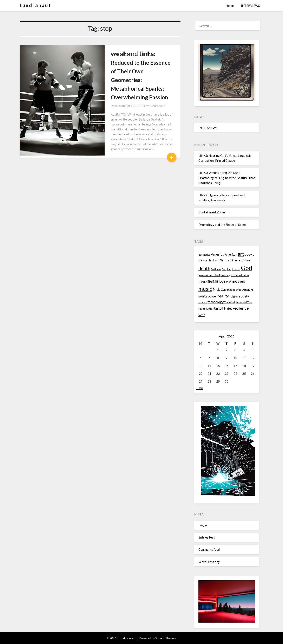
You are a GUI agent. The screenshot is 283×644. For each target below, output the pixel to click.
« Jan (200, 388)
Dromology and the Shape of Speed (222, 225)
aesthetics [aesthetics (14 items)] (204, 255)
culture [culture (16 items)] (245, 260)
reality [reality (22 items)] (223, 296)
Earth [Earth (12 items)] (214, 269)
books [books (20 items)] (249, 254)
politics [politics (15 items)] (203, 296)
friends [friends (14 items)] (236, 269)
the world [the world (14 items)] (241, 302)
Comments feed (209, 549)
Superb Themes (166, 638)
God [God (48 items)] (246, 268)
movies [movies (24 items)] (238, 281)
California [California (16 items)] (205, 260)
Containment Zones (212, 212)
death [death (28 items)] (204, 268)
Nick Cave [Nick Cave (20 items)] (221, 289)
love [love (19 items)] (222, 281)
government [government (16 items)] (207, 275)
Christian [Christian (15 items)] (225, 260)
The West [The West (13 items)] (230, 302)
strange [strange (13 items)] (203, 302)
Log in (203, 525)
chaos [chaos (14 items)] (215, 260)
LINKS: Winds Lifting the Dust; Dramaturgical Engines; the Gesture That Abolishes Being (227, 178)
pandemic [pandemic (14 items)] (235, 290)
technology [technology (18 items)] (216, 302)
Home (230, 6)
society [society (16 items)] (244, 296)
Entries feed (207, 537)
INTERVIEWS (250, 6)
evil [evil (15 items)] (219, 269)
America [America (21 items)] (218, 254)
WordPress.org (209, 562)
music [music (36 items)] (205, 289)
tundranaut (137, 88)
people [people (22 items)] (248, 289)
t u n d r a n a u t (35, 5)
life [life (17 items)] (210, 281)
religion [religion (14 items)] (234, 296)
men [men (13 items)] (229, 282)
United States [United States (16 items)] (223, 309)
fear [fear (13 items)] (224, 269)
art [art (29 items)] (241, 254)
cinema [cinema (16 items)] (235, 260)
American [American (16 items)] (231, 255)
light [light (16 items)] (215, 282)
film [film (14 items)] (229, 269)
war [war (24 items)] (202, 315)
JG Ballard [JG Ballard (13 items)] (236, 275)
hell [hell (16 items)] (218, 275)
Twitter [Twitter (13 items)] (210, 309)
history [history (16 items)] (225, 275)
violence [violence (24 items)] (241, 308)
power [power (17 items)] (212, 296)
